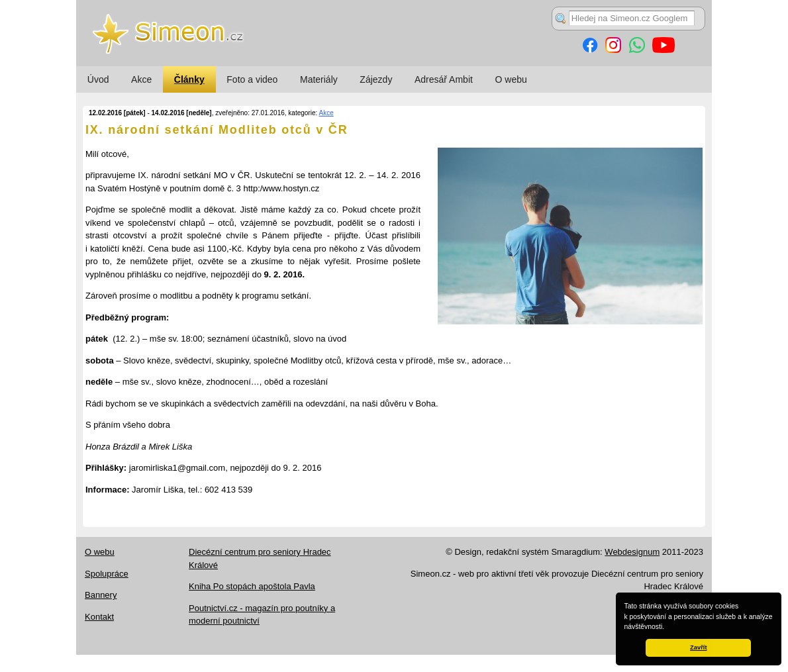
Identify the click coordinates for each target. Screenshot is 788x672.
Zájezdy (376, 79)
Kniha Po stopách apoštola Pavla (252, 586)
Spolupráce (107, 574)
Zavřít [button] (698, 648)
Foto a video (252, 79)
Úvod (98, 79)
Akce (141, 79)
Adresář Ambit (444, 79)
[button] (667, 628)
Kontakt (99, 617)
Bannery (101, 595)
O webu (511, 79)
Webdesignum (632, 552)
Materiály (319, 79)
